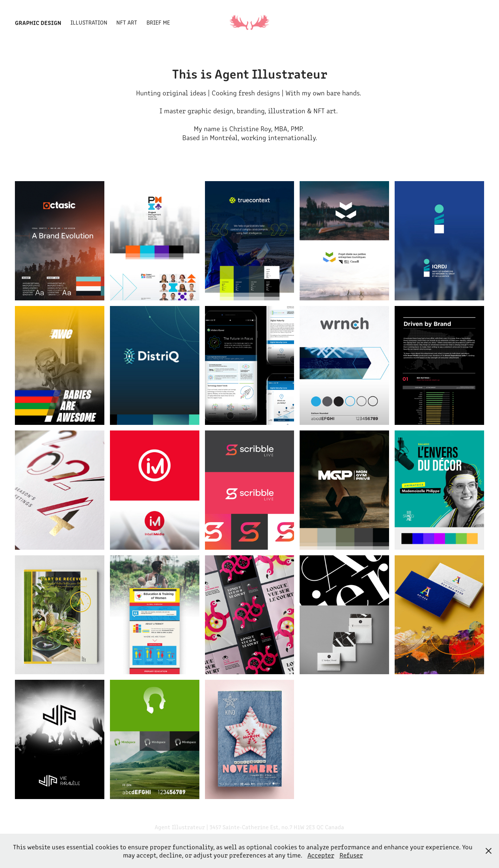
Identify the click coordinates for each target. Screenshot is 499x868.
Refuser (351, 855)
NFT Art (127, 22)
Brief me (158, 22)
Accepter (321, 855)
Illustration (89, 22)
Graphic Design (38, 22)
